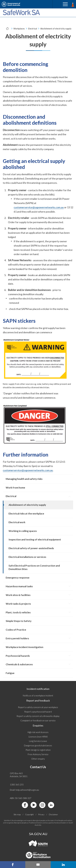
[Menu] (65, 4)
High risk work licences (38, 732)
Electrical (32, 29)
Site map (17, 814)
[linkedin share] (63, 865)
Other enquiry (38, 759)
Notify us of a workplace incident (38, 696)
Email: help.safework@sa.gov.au (24, 790)
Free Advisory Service (38, 754)
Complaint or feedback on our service (38, 720)
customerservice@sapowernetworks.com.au (39, 207)
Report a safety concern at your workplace (38, 707)
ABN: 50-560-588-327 (21, 798)
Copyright (29, 814)
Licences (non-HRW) (38, 737)
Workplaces (19, 29)
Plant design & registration (38, 750)
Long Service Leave (38, 741)
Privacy (41, 814)
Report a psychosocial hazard (38, 712)
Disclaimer (53, 814)
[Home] (7, 29)
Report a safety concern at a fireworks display (38, 716)
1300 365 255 (17, 785)
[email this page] (38, 865)
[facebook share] (13, 865)
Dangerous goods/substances (38, 745)
